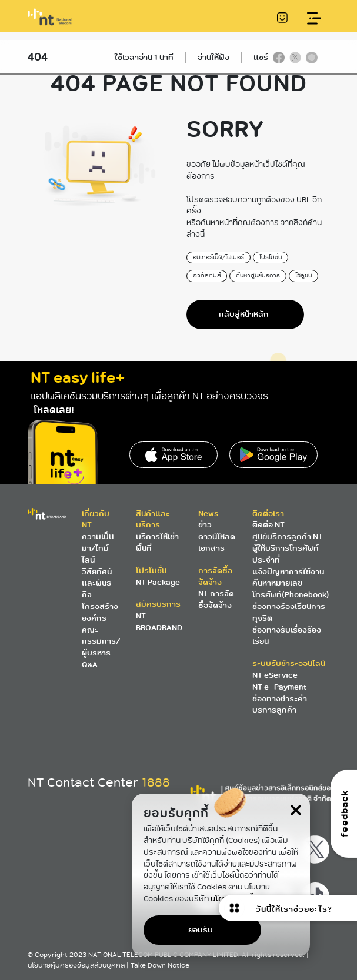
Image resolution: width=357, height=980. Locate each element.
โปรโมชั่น (271, 257)
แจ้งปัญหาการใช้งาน (288, 572)
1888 (156, 782)
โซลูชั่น (303, 275)
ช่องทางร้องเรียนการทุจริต (289, 612)
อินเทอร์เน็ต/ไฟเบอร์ (218, 257)
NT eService (275, 675)
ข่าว (205, 525)
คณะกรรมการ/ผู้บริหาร (101, 642)
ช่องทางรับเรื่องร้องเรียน (287, 636)
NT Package (158, 582)
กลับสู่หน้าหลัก (244, 314)
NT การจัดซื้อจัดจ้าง (216, 599)
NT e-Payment (279, 687)
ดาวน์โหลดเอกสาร (217, 542)
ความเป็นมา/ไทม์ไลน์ (98, 548)
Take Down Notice (160, 966)
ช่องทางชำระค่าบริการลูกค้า (280, 705)
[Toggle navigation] (314, 19)
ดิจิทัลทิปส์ (207, 275)
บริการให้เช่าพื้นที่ (157, 542)
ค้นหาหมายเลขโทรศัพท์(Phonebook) (291, 589)
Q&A (90, 665)
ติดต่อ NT (268, 525)
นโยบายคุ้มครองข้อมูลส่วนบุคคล (77, 966)
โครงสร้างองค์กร (100, 612)
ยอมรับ (201, 930)
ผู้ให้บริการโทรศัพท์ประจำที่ (286, 554)
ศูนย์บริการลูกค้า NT (288, 536)
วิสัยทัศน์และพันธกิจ (97, 583)
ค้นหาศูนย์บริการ (258, 275)
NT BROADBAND (159, 622)
